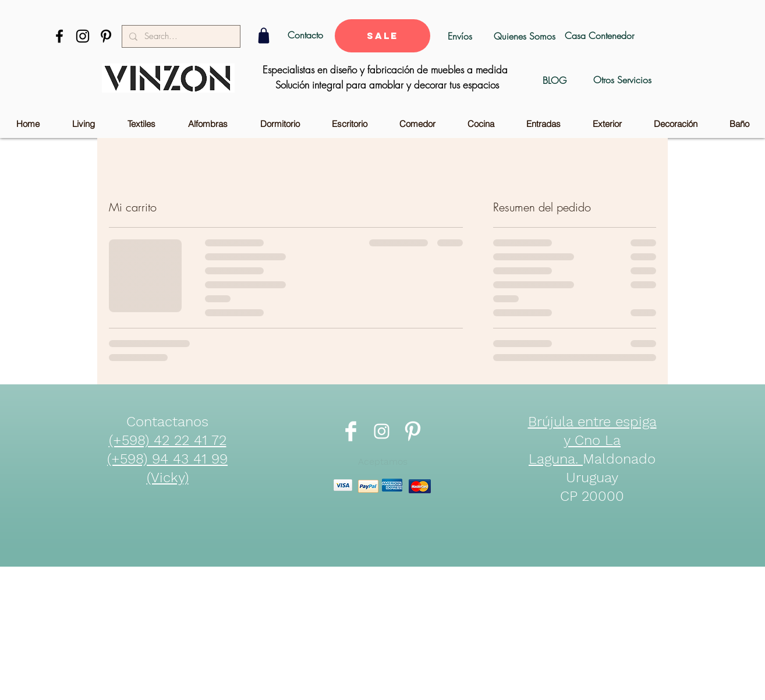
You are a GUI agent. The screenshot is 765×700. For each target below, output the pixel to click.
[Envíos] (460, 36)
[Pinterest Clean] (412, 431)
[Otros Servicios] (622, 80)
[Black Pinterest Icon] (106, 36)
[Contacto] (305, 35)
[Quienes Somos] (524, 36)
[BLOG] (555, 80)
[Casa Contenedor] (599, 36)
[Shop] (263, 36)
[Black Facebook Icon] (59, 36)
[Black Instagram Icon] (83, 36)
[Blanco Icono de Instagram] (382, 431)
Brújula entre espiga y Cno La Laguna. (592, 440)
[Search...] (180, 36)
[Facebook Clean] (351, 431)
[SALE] (382, 36)
